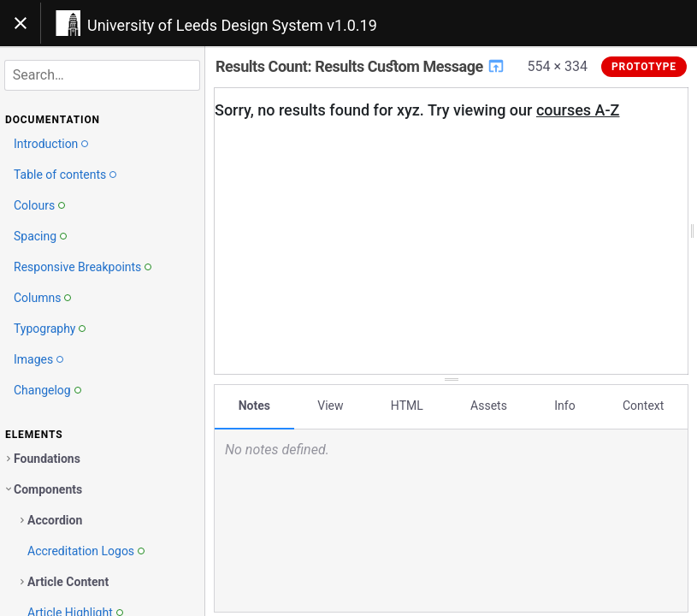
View (330, 405)
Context (643, 405)
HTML (407, 405)
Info (564, 405)
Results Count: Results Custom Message (360, 66)
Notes (254, 405)
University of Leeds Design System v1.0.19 (232, 25)
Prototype (644, 67)
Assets (489, 405)
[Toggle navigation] (21, 23)
